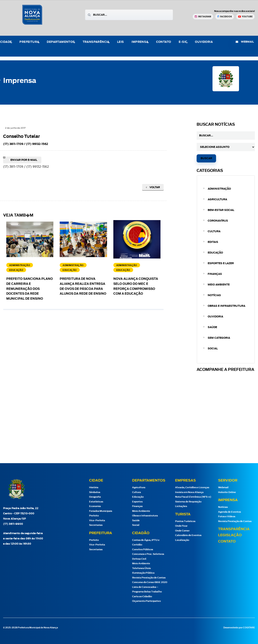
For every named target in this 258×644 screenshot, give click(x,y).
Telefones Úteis (141, 568)
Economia (95, 506)
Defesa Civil (139, 559)
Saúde (212, 327)
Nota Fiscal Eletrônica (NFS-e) (193, 497)
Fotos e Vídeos (227, 517)
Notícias (214, 295)
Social (213, 349)
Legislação (230, 535)
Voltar (153, 187)
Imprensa (140, 42)
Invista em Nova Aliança (189, 492)
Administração (219, 189)
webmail (245, 42)
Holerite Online (227, 492)
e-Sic (183, 42)
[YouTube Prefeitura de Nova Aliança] (245, 17)
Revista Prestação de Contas (149, 578)
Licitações (181, 506)
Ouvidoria (204, 42)
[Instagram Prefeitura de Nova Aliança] (203, 17)
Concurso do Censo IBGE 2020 (150, 582)
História (94, 487)
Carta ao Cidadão (142, 596)
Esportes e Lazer (221, 263)
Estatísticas (96, 502)
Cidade (6, 42)
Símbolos (95, 492)
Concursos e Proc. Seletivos (148, 554)
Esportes (137, 502)
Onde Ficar (181, 526)
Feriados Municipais (101, 511)
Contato (164, 42)
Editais (213, 242)
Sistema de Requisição (188, 502)
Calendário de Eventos (188, 535)
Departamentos (61, 42)
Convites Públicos (143, 550)
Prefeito (94, 516)
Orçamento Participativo (146, 601)
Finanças (215, 274)
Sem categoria (219, 338)
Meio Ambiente (219, 285)
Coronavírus (218, 221)
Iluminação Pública (143, 573)
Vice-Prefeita (97, 520)
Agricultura (217, 199)
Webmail (223, 487)
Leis (121, 42)
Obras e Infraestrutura (226, 306)
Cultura (214, 231)
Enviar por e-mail (24, 160)
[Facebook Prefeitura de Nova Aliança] (225, 17)
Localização (182, 540)
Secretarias (96, 525)
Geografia (95, 497)
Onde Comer (182, 531)
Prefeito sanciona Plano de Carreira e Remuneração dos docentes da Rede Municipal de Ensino (30, 289)
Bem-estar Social (221, 210)
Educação (215, 253)
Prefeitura (29, 42)
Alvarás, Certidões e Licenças (192, 487)
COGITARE (249, 628)
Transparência (96, 42)
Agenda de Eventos (230, 512)
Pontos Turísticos (185, 521)
